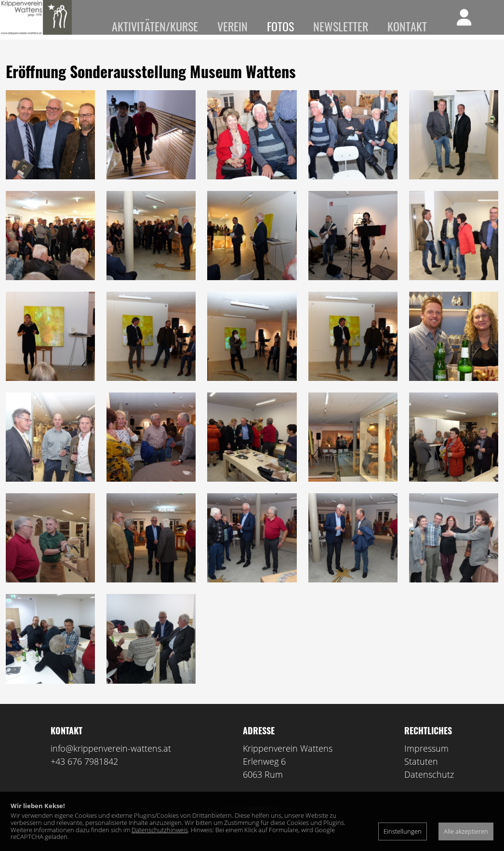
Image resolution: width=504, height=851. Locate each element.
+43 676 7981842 (84, 775)
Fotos (280, 26)
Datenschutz (429, 788)
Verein (232, 26)
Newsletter (341, 26)
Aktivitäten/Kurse (155, 26)
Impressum (426, 762)
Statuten (421, 775)
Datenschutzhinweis (160, 830)
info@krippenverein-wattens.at (111, 762)
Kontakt (407, 26)
